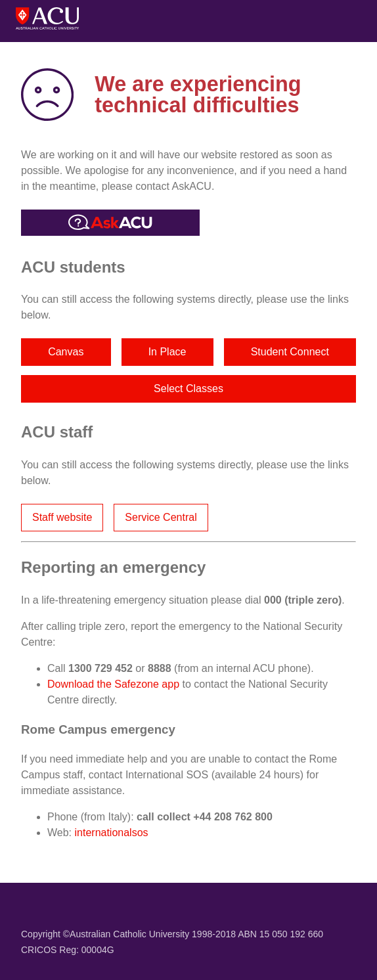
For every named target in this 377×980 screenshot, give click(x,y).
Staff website (62, 517)
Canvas (66, 352)
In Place (167, 352)
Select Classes (188, 389)
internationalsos (112, 833)
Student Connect (290, 352)
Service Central (161, 517)
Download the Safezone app (113, 684)
